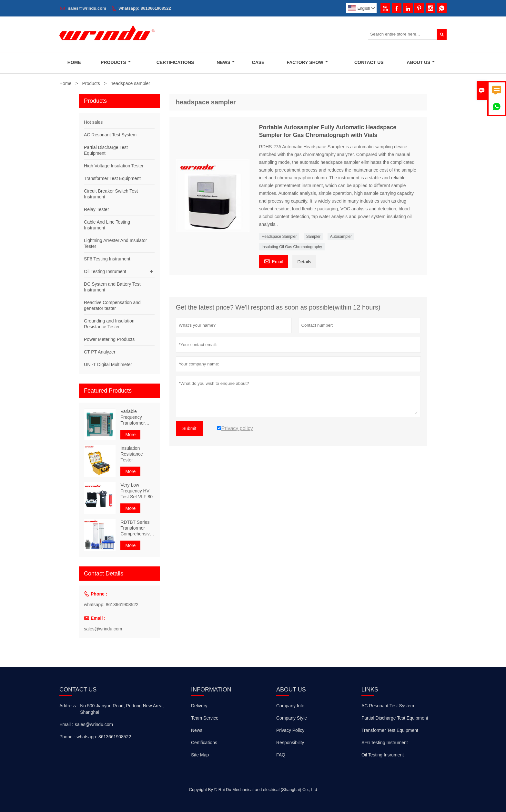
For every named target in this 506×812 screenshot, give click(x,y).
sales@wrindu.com (87, 8)
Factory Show (307, 62)
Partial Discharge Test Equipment (395, 718)
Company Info (290, 706)
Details (304, 262)
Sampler (314, 237)
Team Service (205, 718)
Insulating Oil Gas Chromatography (292, 247)
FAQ (281, 755)
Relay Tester (96, 209)
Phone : (67, 737)
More (130, 435)
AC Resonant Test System (110, 135)
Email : (66, 724)
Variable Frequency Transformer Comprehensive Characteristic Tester (136, 417)
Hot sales (93, 122)
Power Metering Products (109, 339)
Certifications (175, 62)
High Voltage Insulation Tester (114, 166)
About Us (421, 62)
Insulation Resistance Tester (132, 454)
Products (116, 62)
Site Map (200, 755)
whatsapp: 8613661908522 (145, 8)
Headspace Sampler (279, 237)
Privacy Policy (290, 730)
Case (258, 62)
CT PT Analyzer (100, 352)
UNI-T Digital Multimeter (108, 364)
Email (274, 261)
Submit (189, 428)
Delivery (199, 706)
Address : (69, 706)
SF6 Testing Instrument (107, 259)
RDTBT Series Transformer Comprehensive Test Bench (136, 528)
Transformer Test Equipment (112, 178)
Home (74, 62)
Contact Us (369, 62)
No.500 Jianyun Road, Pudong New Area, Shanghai (122, 709)
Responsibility (290, 743)
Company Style (292, 718)
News (226, 62)
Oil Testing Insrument (105, 271)
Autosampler (341, 237)
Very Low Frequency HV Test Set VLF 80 (137, 491)
